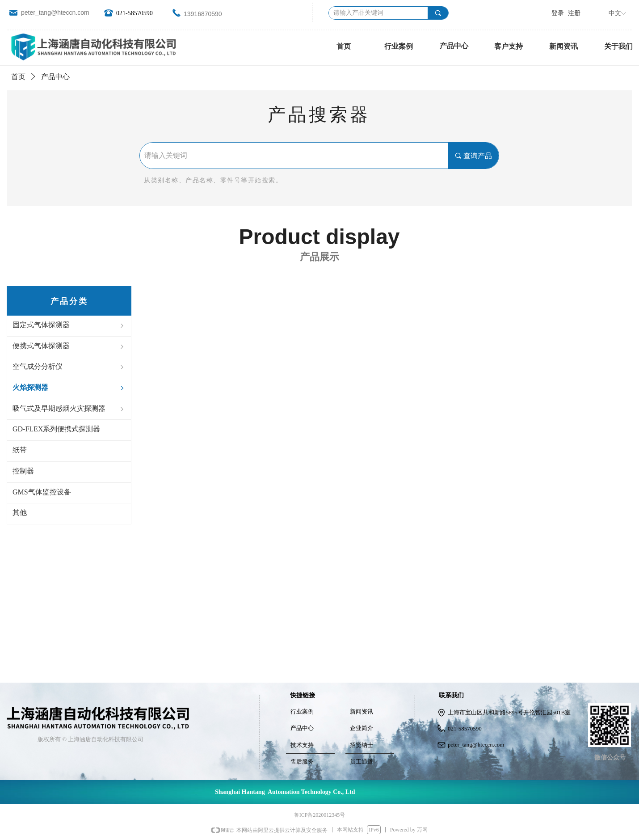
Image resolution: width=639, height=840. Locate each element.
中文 (615, 13)
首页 (18, 77)
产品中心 (454, 46)
